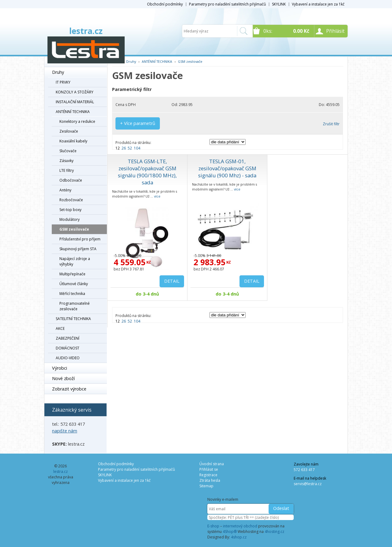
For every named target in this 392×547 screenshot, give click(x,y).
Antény (65, 190)
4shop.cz (239, 537)
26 (124, 148)
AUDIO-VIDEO (68, 358)
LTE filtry (67, 170)
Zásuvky (66, 161)
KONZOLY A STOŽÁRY (75, 92)
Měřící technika (72, 294)
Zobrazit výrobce (69, 389)
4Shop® (230, 532)
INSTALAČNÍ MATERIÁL (75, 102)
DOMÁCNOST (68, 348)
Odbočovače (71, 180)
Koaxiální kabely (73, 141)
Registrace (208, 475)
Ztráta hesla (210, 480)
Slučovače (68, 151)
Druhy (58, 72)
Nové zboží (63, 378)
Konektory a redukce (77, 121)
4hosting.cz (274, 532)
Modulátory (70, 219)
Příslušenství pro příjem (80, 239)
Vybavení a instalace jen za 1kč (318, 4)
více (157, 196)
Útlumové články (74, 284)
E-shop (213, 526)
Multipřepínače (72, 274)
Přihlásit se (209, 469)
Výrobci (60, 368)
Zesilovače (69, 131)
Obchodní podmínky (165, 4)
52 (130, 148)
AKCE (60, 328)
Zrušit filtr (331, 124)
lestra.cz (86, 31)
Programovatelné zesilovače (75, 306)
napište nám (65, 431)
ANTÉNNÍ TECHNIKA (73, 112)
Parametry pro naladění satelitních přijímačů (227, 4)
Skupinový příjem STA (78, 249)
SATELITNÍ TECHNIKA (73, 319)
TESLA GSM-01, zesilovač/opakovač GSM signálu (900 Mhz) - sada (227, 168)
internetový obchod (240, 526)
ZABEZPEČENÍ (68, 338)
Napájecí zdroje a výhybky (75, 261)
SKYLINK (279, 4)
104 (137, 148)
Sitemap (206, 486)
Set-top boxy (70, 210)
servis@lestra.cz (308, 484)
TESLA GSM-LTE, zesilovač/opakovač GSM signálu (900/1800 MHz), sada (147, 172)
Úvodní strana (212, 464)
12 (118, 148)
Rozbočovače (71, 200)
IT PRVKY (63, 82)
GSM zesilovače (74, 229)
